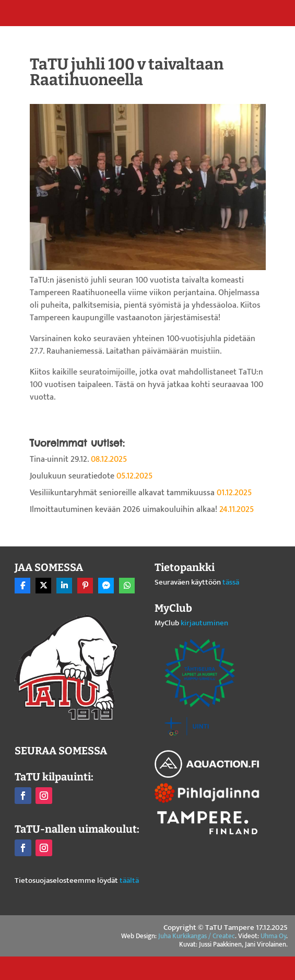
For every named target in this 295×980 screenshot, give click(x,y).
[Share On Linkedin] (64, 586)
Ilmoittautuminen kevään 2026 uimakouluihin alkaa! (123, 510)
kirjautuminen (204, 623)
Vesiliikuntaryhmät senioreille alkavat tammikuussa (122, 493)
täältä (129, 880)
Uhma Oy (273, 936)
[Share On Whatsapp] (127, 586)
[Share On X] (43, 586)
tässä (231, 582)
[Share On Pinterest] (85, 586)
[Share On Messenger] (106, 586)
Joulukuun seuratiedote (72, 476)
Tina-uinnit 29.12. (59, 459)
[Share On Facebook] (22, 586)
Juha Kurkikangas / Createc (197, 936)
